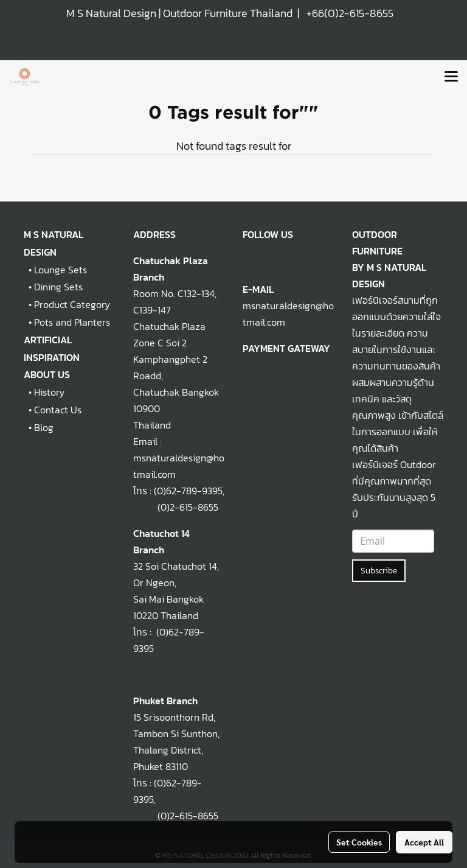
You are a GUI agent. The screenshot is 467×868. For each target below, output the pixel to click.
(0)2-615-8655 (176, 507)
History (49, 392)
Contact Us (58, 410)
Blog (44, 427)
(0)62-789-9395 (188, 491)
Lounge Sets (61, 270)
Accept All (424, 842)
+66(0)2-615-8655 (350, 13)
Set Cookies (359, 842)
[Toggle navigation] (451, 77)
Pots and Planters (72, 322)
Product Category (72, 304)
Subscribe (379, 571)
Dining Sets (58, 287)
